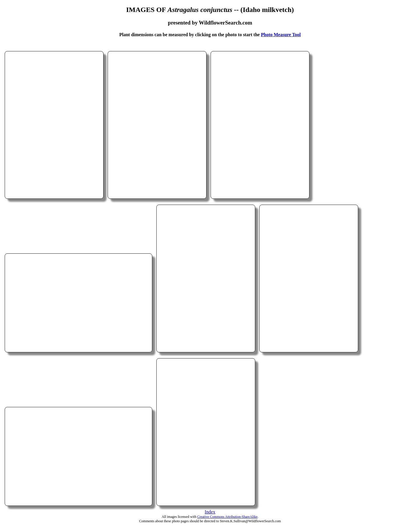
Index (210, 512)
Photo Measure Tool (281, 35)
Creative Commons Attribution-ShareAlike (227, 517)
